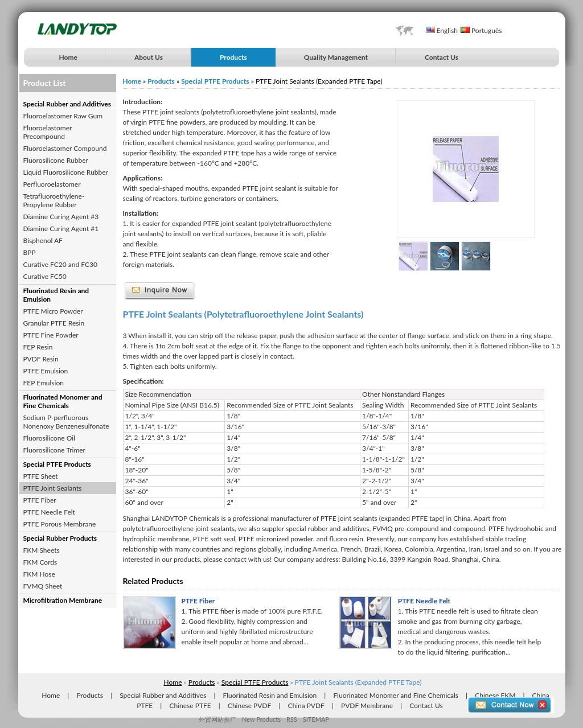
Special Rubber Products (60, 538)
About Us (149, 57)
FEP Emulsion (44, 383)
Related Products (153, 581)
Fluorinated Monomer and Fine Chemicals (63, 401)
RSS (292, 719)
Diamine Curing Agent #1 (61, 229)
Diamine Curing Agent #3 (61, 217)
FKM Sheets (42, 550)
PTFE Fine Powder (51, 335)
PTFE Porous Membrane (60, 524)
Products (233, 57)
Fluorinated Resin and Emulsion (56, 295)
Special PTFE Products (57, 464)
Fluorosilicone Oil (49, 438)
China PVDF (306, 706)
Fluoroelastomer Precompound (48, 132)
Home (68, 57)
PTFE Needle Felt (49, 512)
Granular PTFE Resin (54, 323)
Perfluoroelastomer (52, 184)
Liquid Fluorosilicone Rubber (66, 172)
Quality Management (336, 57)
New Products (261, 719)
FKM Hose (39, 574)
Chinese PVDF (249, 706)
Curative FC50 (45, 276)
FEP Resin (38, 347)
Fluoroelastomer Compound (65, 148)
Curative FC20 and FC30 (60, 264)
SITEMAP (316, 719)
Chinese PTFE (190, 706)
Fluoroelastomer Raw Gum (63, 116)
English (442, 30)
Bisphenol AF (43, 240)
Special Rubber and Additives (67, 104)
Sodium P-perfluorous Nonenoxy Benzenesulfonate (66, 422)
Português (481, 30)
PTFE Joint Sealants (53, 488)
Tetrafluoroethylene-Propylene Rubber (54, 200)
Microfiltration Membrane (63, 600)
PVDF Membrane (367, 706)
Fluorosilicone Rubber (56, 160)
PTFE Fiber (40, 500)
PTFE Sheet (41, 476)
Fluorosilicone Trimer (54, 450)
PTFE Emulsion (46, 371)
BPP (30, 252)
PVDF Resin (41, 359)
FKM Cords (40, 562)
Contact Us (442, 57)
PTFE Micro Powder (53, 311)
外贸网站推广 (217, 719)
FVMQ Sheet (43, 586)
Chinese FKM (495, 695)
